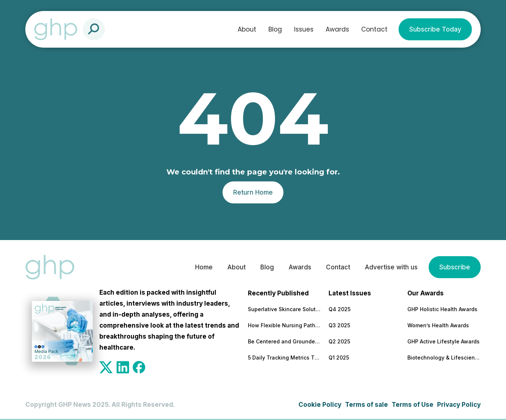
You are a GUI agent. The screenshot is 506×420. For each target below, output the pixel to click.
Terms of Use (412, 405)
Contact (374, 29)
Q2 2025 (339, 341)
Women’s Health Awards (438, 325)
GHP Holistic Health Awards (442, 309)
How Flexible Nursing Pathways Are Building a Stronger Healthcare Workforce (285, 325)
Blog (275, 29)
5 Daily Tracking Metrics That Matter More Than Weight (285, 358)
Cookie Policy (320, 405)
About (247, 29)
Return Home (253, 192)
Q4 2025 (340, 309)
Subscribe (455, 267)
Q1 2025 (339, 358)
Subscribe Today (435, 29)
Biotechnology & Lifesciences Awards (444, 358)
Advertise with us (391, 267)
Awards (337, 29)
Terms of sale (366, 405)
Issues (304, 29)
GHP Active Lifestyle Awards (443, 341)
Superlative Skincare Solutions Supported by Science (285, 309)
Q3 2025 (339, 325)
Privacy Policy (459, 405)
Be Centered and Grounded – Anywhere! (285, 341)
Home (204, 267)
